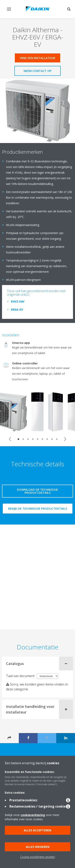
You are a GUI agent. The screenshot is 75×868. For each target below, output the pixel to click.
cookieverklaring (33, 815)
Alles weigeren (38, 847)
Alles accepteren (37, 830)
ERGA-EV (17, 310)
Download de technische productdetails (37, 491)
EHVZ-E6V (18, 301)
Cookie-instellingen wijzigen (38, 857)
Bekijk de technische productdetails (38, 508)
